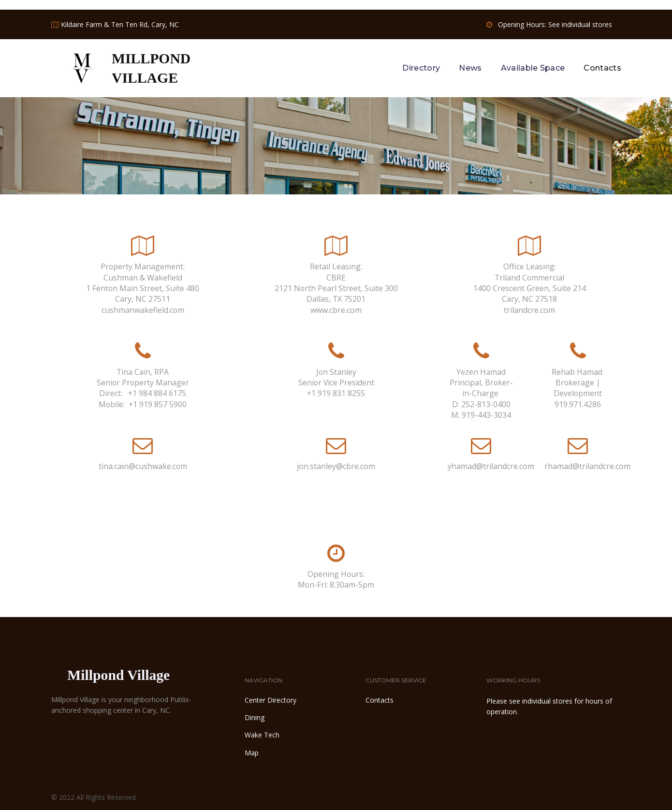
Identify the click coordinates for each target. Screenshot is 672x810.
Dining (255, 716)
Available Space (533, 67)
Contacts (602, 67)
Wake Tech (262, 734)
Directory (421, 67)
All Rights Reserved (106, 796)
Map (252, 751)
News (470, 67)
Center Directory (270, 699)
